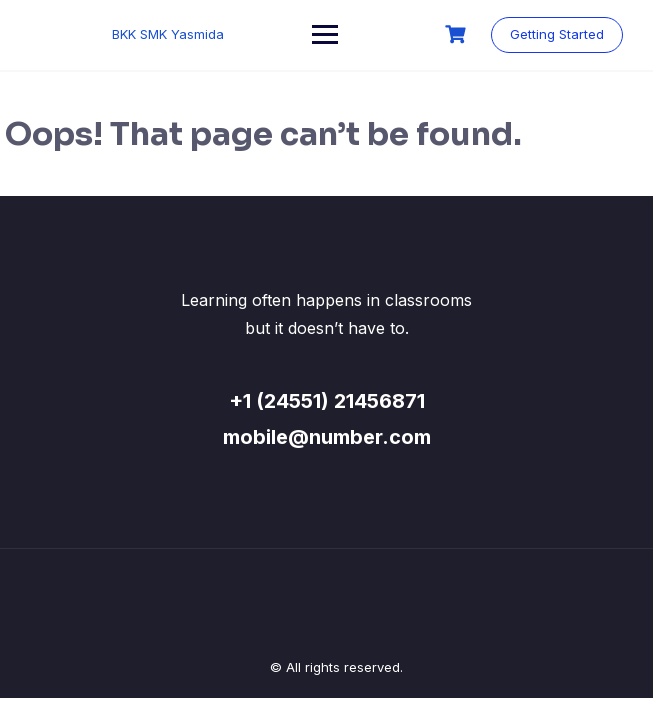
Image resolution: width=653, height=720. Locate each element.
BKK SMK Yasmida (168, 34)
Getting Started (557, 34)
